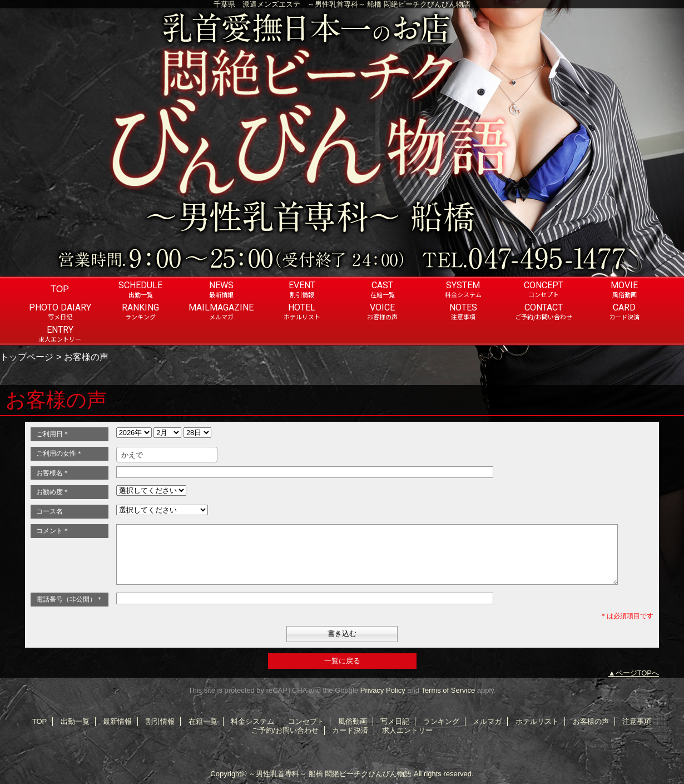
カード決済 (350, 730)
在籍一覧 (203, 721)
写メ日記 (395, 721)
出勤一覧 (75, 721)
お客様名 (53, 473)
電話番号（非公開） (70, 599)
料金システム (252, 721)
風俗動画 (353, 721)
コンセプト (306, 721)
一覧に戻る (342, 661)
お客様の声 (591, 721)
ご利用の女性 (60, 453)
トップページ (27, 357)
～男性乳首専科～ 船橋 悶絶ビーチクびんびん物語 (330, 774)
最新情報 (117, 721)
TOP (60, 289)
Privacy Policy (383, 690)
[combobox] (167, 455)
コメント (53, 531)
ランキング (441, 721)
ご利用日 (53, 434)
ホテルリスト (537, 721)
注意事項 (637, 721)
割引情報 (160, 721)
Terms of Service (448, 690)
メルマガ (487, 721)
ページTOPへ (638, 673)
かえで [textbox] (132, 455)
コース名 (49, 511)
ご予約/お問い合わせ (285, 730)
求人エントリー (407, 730)
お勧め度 (53, 492)
